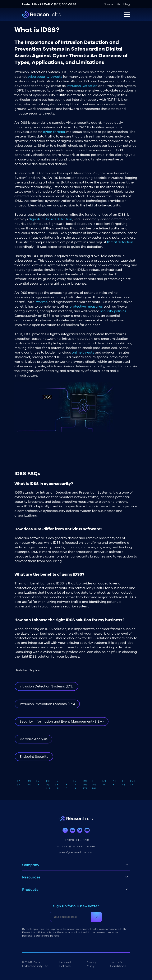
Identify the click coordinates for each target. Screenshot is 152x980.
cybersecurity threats (45, 77)
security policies (113, 311)
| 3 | (66, 788)
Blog (127, 4)
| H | (85, 781)
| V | (94, 785)
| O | (29, 785)
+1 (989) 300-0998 (63, 4)
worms (42, 302)
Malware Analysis (33, 739)
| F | (66, 781)
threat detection (120, 242)
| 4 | (75, 788)
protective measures (86, 307)
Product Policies (65, 964)
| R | (57, 785)
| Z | (132, 785)
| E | (57, 781)
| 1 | (48, 788)
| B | (29, 781)
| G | (75, 781)
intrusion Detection (82, 86)
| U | (85, 785)
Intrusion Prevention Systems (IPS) (47, 704)
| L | (123, 781)
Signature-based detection (50, 219)
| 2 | (57, 788)
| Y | (123, 785)
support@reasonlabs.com (76, 846)
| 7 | (85, 788)
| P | (39, 785)
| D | (48, 781)
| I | (94, 781)
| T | (75, 785)
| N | (19, 785)
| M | (132, 781)
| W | (104, 785)
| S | (66, 785)
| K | (114, 781)
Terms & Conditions (118, 964)
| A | (19, 781)
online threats (83, 353)
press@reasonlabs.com (76, 852)
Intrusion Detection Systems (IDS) (47, 686)
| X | (114, 785)
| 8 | (94, 788)
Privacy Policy (91, 964)
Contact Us (112, 4)
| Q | (48, 785)
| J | (104, 781)
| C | (38, 781)
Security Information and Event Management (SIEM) (62, 722)
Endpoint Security (34, 757)
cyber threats (54, 132)
